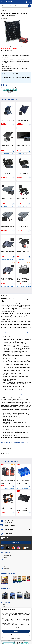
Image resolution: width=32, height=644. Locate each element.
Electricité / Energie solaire (16, 9)
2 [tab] (13, 46)
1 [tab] (11, 46)
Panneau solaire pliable (22, 515)
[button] (16, 74)
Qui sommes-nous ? (7, 555)
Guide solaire (6, 569)
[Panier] (30, 2)
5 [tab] (19, 46)
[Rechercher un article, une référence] (16, 6)
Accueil (2, 9)
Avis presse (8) (6, 453)
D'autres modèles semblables (9, 52)
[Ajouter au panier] (14, 124)
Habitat (7, 9)
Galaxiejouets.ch (7, 607)
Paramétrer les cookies (16, 635)
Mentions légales (7, 561)
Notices (5, 567)
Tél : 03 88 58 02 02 (9, 522)
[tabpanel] (16, 32)
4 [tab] (17, 46)
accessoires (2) (6, 449)
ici (19, 627)
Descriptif (4, 295)
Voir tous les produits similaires (7, 289)
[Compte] (27, 2)
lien (3, 618)
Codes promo (6, 565)
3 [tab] (15, 46)
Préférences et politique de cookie (10, 563)
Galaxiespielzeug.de (7, 605)
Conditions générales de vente (9, 559)
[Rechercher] (29, 6)
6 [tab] (21, 46)
